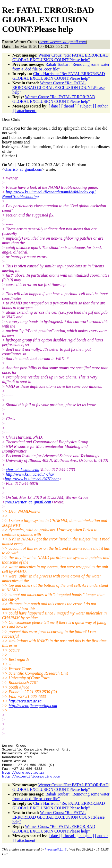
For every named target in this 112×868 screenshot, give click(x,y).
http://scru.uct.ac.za (25, 701)
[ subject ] (86, 106)
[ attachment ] (26, 111)
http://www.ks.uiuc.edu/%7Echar (32, 479)
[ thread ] (69, 106)
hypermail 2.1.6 (56, 857)
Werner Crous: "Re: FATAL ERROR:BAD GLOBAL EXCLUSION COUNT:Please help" (60, 57)
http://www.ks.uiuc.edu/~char (30, 474)
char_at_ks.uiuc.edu (23, 470)
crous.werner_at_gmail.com (28, 502)
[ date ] (54, 106)
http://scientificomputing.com (33, 706)
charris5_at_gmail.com (23, 169)
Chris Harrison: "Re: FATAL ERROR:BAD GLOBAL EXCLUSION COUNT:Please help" (59, 76)
